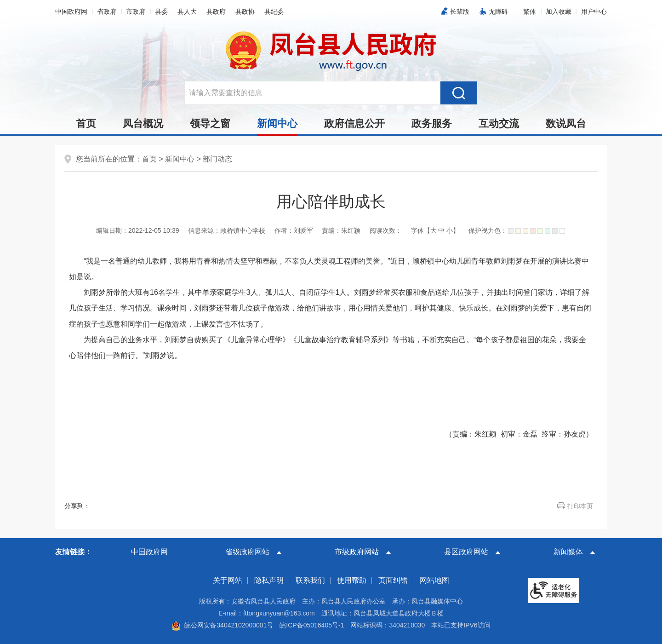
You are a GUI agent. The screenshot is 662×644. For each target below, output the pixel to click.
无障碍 (498, 11)
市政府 (136, 11)
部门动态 (217, 159)
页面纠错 (393, 580)
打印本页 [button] (580, 506)
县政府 (216, 11)
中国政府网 (71, 11)
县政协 (245, 11)
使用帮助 (352, 580)
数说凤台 (566, 124)
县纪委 (274, 11)
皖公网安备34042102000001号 (222, 625)
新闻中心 (277, 126)
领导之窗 (210, 124)
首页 (86, 124)
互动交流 (499, 124)
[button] (530, 11)
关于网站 (228, 580)
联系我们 (310, 580)
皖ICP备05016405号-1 (312, 625)
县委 (161, 11)
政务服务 (432, 124)
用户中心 (594, 11)
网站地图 (434, 580)
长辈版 (460, 11)
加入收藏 (559, 11)
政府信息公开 (354, 124)
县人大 (187, 11)
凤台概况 (143, 124)
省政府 (107, 11)
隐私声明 (269, 580)
